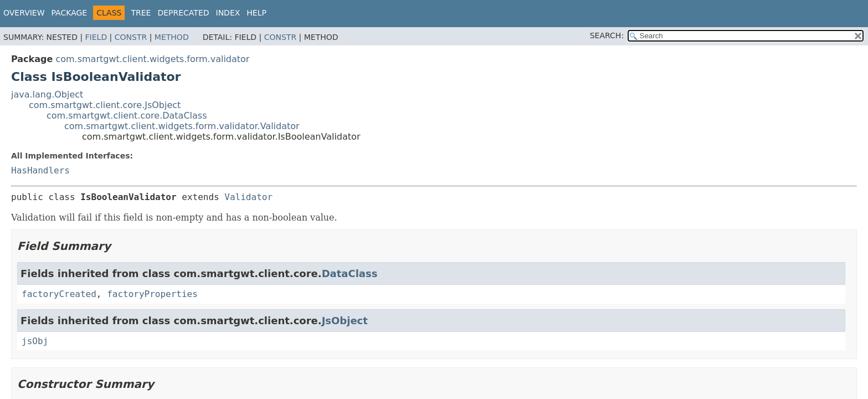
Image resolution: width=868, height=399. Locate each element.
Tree (141, 13)
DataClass (350, 273)
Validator (248, 197)
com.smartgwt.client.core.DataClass (127, 116)
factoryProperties (152, 294)
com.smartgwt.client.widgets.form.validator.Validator (182, 126)
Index (228, 13)
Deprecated (183, 13)
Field (96, 37)
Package (70, 13)
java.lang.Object (47, 94)
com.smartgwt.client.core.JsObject (105, 105)
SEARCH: (607, 35)
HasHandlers (40, 170)
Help (256, 13)
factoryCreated (59, 294)
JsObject (345, 321)
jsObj (35, 341)
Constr (131, 37)
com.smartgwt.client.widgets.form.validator (152, 59)
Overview (24, 13)
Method (172, 37)
